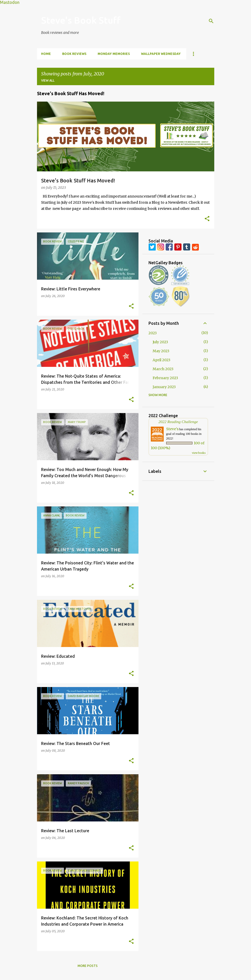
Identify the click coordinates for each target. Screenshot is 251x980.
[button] (207, 219)
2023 (153, 333)
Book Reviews (74, 54)
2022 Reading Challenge (178, 422)
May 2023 (161, 351)
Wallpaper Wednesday (161, 54)
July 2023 (160, 342)
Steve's (172, 429)
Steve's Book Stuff (81, 20)
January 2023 (164, 387)
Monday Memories (114, 54)
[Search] (211, 21)
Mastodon (10, 2)
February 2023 (165, 378)
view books (199, 453)
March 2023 (163, 369)
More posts (88, 966)
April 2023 (161, 360)
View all (48, 80)
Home (46, 54)
